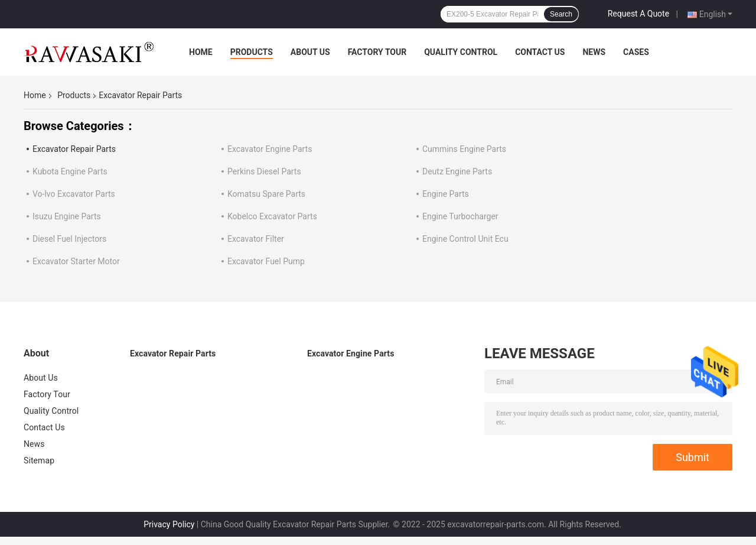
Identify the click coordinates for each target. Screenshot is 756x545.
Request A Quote (638, 14)
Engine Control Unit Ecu (465, 239)
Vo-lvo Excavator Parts (74, 194)
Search (561, 14)
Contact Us (540, 52)
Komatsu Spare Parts (266, 194)
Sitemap (39, 460)
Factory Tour (377, 52)
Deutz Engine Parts (457, 171)
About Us (310, 52)
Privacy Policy (169, 524)
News (594, 52)
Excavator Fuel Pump (266, 261)
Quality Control (461, 52)
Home (201, 52)
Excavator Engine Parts (270, 149)
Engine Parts (446, 194)
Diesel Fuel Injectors (69, 239)
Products (252, 52)
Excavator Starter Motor (76, 261)
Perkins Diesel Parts (264, 171)
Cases (636, 52)
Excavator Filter (256, 239)
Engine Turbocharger (460, 216)
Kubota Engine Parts (70, 171)
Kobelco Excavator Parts (272, 216)
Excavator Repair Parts (74, 149)
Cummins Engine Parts (464, 149)
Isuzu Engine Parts (67, 216)
